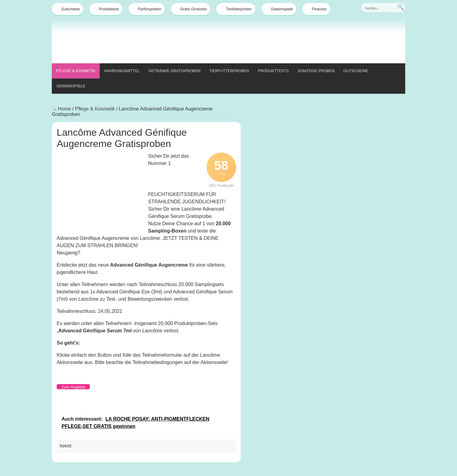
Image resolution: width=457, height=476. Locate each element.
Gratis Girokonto (191, 9)
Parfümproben (147, 9)
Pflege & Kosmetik (76, 71)
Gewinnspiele (279, 9)
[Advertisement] (294, 42)
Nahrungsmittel (122, 71)
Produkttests (106, 9)
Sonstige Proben (316, 71)
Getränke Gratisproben (174, 71)
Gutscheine (67, 9)
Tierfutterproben (236, 9)
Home (61, 109)
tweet (66, 446)
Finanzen (316, 9)
